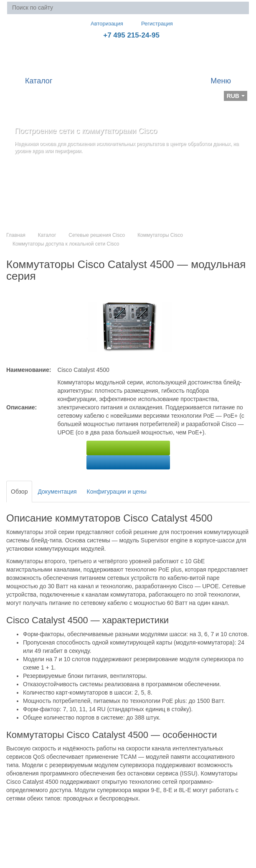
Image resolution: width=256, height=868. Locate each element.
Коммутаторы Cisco (160, 235)
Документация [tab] (57, 492)
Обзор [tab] (19, 492)
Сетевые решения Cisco (97, 235)
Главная (16, 235)
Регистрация (151, 24)
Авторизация (103, 23)
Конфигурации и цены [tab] (117, 492)
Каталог (47, 235)
